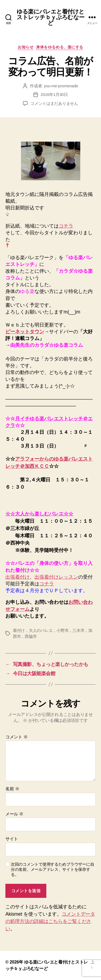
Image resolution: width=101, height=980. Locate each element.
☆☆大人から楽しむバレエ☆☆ (39, 514)
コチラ (66, 226)
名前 (12, 789)
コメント (17, 737)
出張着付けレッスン (56, 577)
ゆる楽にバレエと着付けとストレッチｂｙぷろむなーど (50, 17)
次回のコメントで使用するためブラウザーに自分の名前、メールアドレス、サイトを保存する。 (52, 869)
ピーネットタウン (25, 332)
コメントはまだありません (54, 103)
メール (14, 814)
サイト (12, 839)
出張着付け (18, 577)
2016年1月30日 (54, 94)
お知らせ (26, 47)
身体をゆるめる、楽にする (60, 47)
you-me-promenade (61, 86)
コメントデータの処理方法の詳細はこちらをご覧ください (50, 921)
